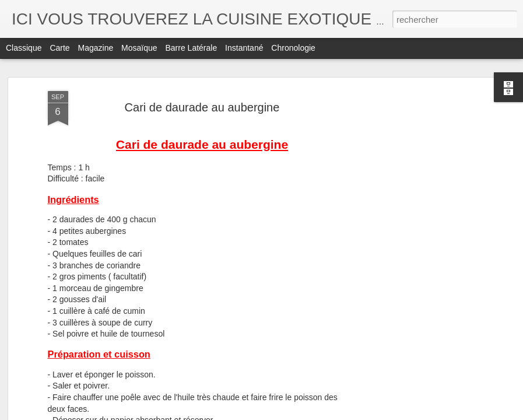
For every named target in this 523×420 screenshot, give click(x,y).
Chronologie (293, 48)
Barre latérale (191, 48)
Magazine (96, 48)
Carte (59, 48)
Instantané (244, 48)
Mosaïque (139, 48)
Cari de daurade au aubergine (202, 107)
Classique (24, 48)
